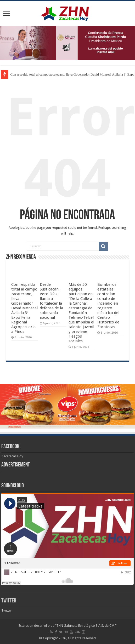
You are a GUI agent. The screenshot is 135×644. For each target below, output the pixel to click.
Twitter (9, 601)
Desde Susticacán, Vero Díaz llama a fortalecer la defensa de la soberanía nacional (51, 301)
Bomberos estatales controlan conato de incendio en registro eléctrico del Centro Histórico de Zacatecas (108, 306)
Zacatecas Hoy (12, 456)
